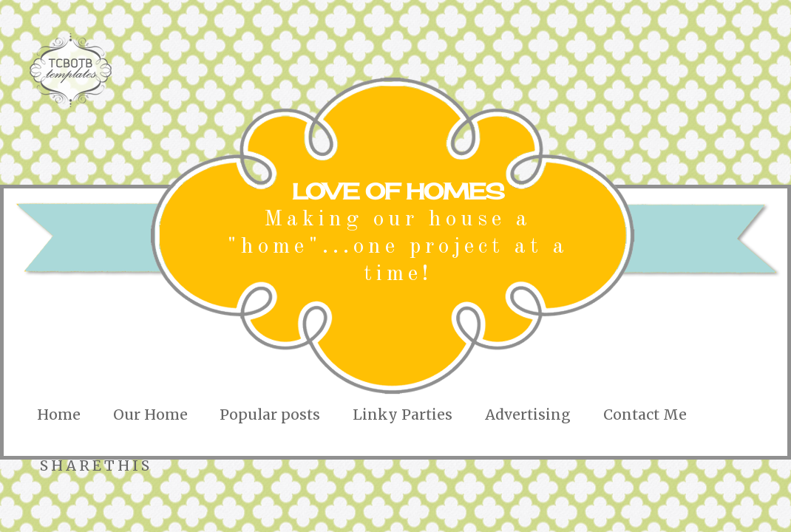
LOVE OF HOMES (398, 191)
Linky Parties (403, 415)
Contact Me (645, 415)
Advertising (528, 415)
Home (59, 415)
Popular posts (270, 415)
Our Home (150, 415)
